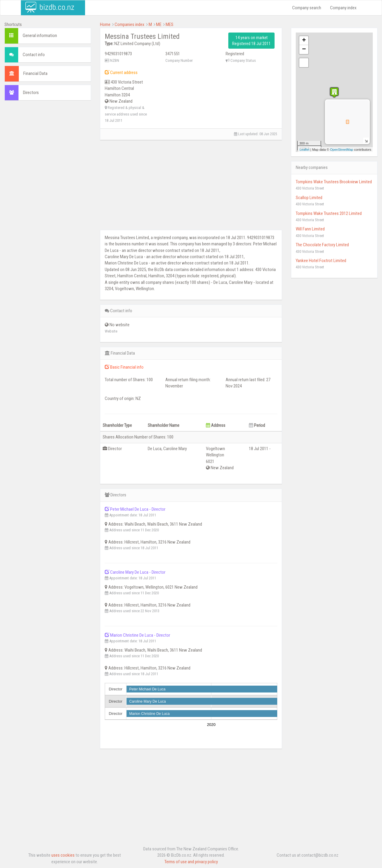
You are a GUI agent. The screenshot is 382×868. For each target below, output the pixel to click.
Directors (31, 93)
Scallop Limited (309, 198)
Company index (343, 8)
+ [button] (304, 41)
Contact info (34, 55)
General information (40, 36)
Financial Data (35, 73)
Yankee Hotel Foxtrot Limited (321, 261)
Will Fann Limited (310, 229)
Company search (307, 8)
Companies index (130, 24)
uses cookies (63, 855)
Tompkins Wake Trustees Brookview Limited (334, 182)
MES (170, 24)
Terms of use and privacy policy (191, 862)
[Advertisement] (48, 196)
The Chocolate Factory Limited (322, 245)
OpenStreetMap (342, 150)
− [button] (304, 50)
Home (105, 24)
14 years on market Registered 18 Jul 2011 (251, 41)
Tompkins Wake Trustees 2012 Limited (329, 213)
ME (159, 24)
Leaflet (305, 150)
